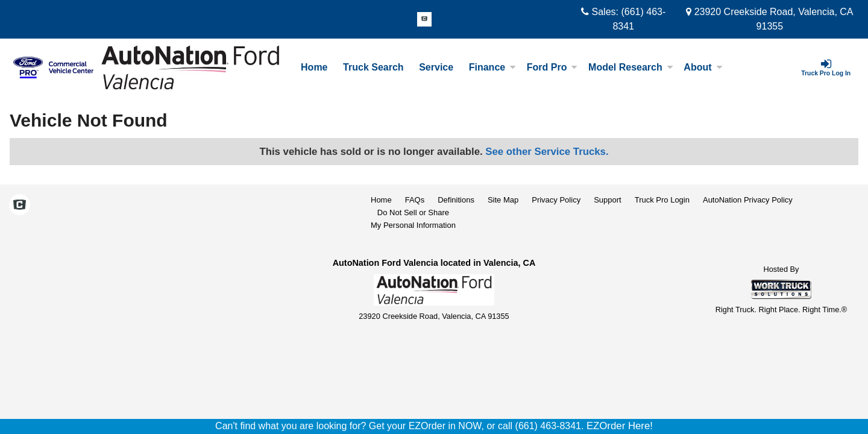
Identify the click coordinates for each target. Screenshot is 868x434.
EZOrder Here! (620, 426)
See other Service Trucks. (547, 152)
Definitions (456, 200)
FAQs (415, 200)
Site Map (503, 200)
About (703, 67)
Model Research (631, 67)
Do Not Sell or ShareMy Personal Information (413, 219)
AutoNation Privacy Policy (748, 200)
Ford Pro (552, 67)
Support (608, 200)
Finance (492, 67)
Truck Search (373, 67)
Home (314, 67)
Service (436, 67)
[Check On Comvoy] (424, 20)
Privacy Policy (556, 200)
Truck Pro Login (662, 200)
